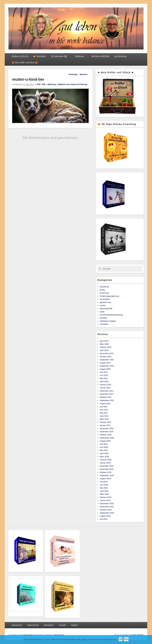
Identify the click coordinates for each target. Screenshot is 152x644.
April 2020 (104, 453)
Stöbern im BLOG (20, 56)
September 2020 (107, 438)
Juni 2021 (104, 410)
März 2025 (104, 344)
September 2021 (107, 400)
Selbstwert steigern (108, 321)
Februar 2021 (106, 422)
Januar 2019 (105, 500)
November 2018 (107, 507)
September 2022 (107, 366)
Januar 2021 (105, 425)
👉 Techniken (39, 56)
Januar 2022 (105, 388)
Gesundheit (105, 299)
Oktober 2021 (106, 397)
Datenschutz (33, 625)
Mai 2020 (104, 450)
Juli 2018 (104, 519)
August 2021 (105, 404)
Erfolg (102, 290)
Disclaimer (49, 625)
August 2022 (105, 369)
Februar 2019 (106, 497)
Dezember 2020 (107, 428)
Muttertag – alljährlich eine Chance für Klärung (67, 84)
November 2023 (107, 353)
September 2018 (107, 513)
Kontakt (62, 625)
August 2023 (105, 363)
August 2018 (105, 516)
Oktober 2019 (106, 472)
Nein (126, 639)
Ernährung (104, 293)
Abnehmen (104, 287)
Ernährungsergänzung (109, 296)
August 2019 (105, 479)
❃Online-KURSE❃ (100, 56)
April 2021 (104, 416)
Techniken (104, 324)
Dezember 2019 (107, 466)
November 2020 (107, 432)
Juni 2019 (104, 485)
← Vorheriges (72, 74)
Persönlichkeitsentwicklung (111, 315)
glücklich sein (105, 302)
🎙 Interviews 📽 (59, 56)
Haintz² (74, 625)
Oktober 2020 (106, 435)
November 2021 (107, 394)
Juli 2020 (104, 444)
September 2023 (107, 360)
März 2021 (104, 419)
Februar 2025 (106, 347)
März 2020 (104, 457)
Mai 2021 (104, 413)
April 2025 (104, 341)
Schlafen (104, 318)
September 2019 (107, 475)
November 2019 (107, 469)
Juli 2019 (104, 482)
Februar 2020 (106, 460)
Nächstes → (85, 74)
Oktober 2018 (106, 510)
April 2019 (104, 491)
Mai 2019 (104, 488)
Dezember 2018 (107, 504)
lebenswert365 (106, 309)
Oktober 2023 (106, 357)
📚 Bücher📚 (120, 56)
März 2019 (104, 494)
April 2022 (104, 382)
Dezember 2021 (107, 391)
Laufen (103, 305)
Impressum (17, 625)
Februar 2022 (106, 385)
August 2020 (105, 441)
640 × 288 (41, 84)
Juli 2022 (104, 372)
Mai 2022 (104, 378)
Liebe (102, 312)
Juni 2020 (104, 447)
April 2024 (104, 350)
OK (120, 639)
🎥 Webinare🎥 (79, 56)
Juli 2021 (104, 407)
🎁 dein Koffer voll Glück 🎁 (25, 63)
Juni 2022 (104, 375)
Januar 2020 (105, 463)
